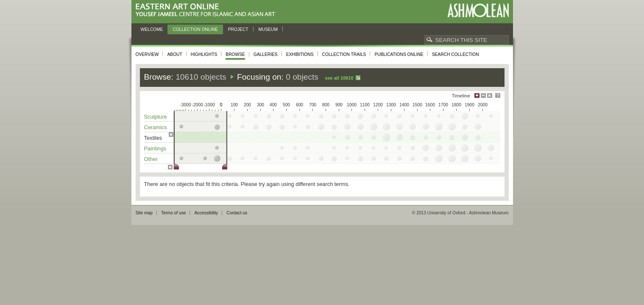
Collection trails (344, 54)
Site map (144, 213)
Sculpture (156, 117)
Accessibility (206, 213)
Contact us (237, 213)
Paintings (155, 148)
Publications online (399, 54)
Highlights (204, 54)
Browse (235, 54)
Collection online (195, 29)
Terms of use (174, 213)
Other (151, 159)
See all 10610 (339, 78)
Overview (147, 54)
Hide (490, 96)
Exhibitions (300, 54)
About (174, 54)
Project (238, 29)
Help (498, 96)
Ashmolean (478, 10)
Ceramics (156, 127)
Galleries (266, 54)
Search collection (456, 54)
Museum (268, 29)
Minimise (483, 96)
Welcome (152, 29)
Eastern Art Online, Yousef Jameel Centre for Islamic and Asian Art (208, 10)
